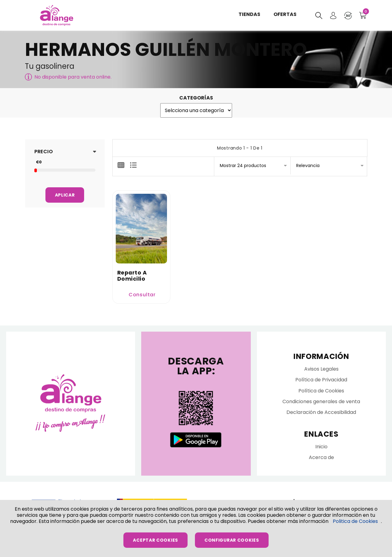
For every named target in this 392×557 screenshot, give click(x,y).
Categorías (196, 98)
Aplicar (65, 195)
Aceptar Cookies (155, 540)
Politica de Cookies (355, 521)
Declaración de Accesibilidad (321, 414)
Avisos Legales (321, 370)
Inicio (321, 448)
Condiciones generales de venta (321, 403)
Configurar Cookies (232, 540)
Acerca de (321, 459)
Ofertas (284, 15)
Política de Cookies (321, 392)
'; (196, 110)
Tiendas (250, 15)
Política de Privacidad (321, 381)
